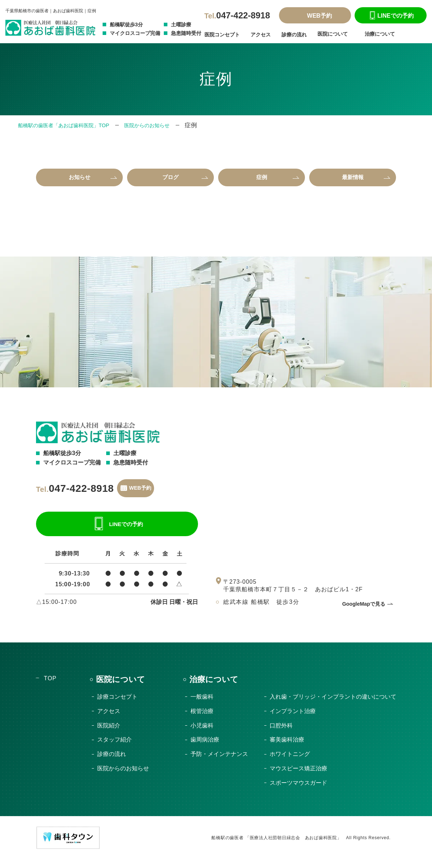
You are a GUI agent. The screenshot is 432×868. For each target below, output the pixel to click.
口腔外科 (281, 733)
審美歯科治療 (287, 748)
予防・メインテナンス (219, 762)
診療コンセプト (117, 705)
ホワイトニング (290, 762)
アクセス (261, 35)
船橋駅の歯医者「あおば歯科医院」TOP (73, 125)
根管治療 (202, 719)
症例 (262, 179)
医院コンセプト (222, 35)
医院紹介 (109, 733)
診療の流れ (294, 35)
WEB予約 (315, 16)
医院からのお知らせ (171, 125)
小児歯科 (202, 733)
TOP (50, 687)
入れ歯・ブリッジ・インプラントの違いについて (333, 705)
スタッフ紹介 (114, 748)
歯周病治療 (205, 748)
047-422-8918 (237, 15)
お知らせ (80, 179)
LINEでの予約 (390, 16)
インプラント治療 (293, 719)
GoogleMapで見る (361, 612)
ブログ (171, 179)
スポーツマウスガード (298, 791)
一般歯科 (202, 705)
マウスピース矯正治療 (298, 777)
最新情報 (353, 179)
